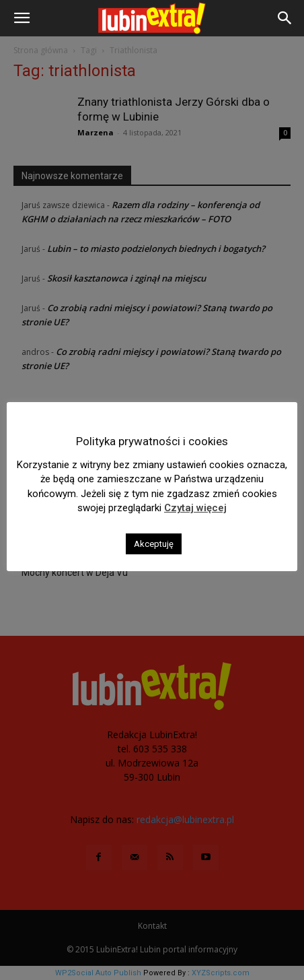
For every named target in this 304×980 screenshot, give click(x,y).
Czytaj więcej (195, 508)
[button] (22, 18)
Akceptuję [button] (154, 544)
